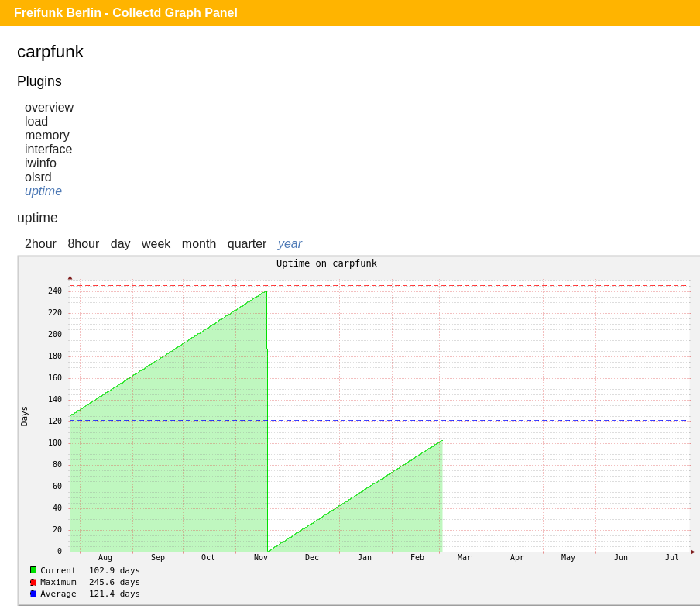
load (36, 121)
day (121, 244)
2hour (41, 244)
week (156, 244)
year (290, 244)
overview (49, 107)
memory (47, 135)
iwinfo (41, 163)
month (199, 244)
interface (48, 149)
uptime (43, 191)
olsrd (38, 177)
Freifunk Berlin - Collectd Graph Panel (126, 13)
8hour (83, 244)
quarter (247, 244)
